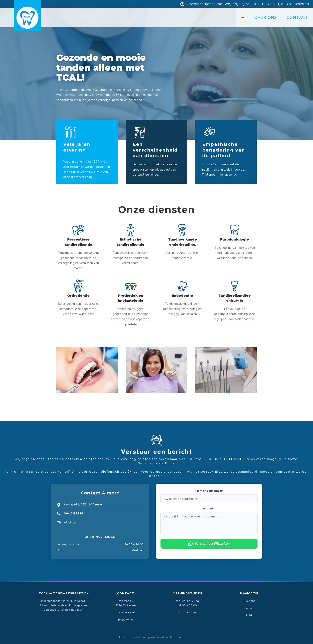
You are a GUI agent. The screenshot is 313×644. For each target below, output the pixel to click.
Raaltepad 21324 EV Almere (126, 603)
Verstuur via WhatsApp (209, 544)
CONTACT (297, 17)
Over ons (249, 601)
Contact (249, 608)
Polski (249, 615)
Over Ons (265, 17)
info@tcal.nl (126, 620)
